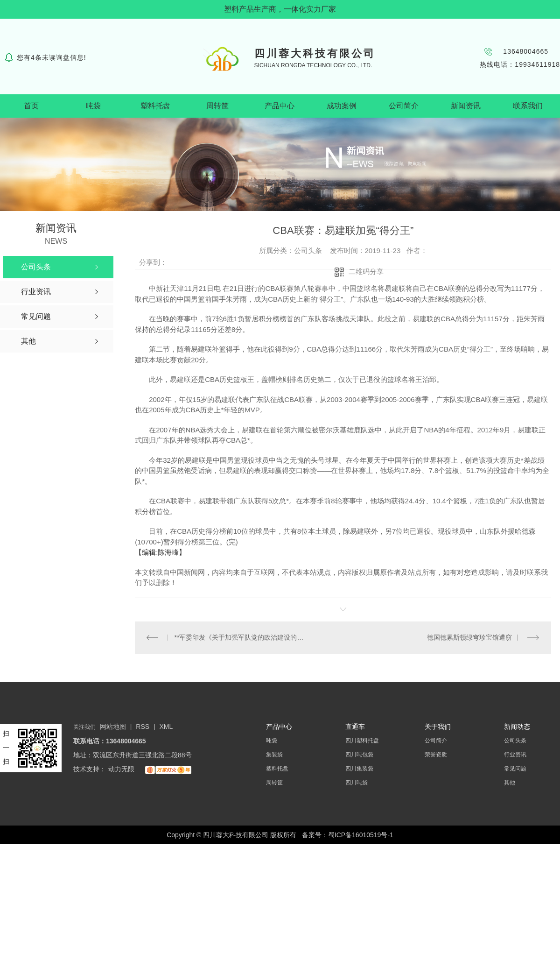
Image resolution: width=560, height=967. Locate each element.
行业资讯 (515, 755)
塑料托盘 (155, 106)
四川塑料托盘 (362, 741)
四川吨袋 (357, 783)
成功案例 (342, 106)
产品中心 (280, 106)
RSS (143, 727)
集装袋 (274, 755)
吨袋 (93, 106)
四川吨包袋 (359, 755)
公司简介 (404, 106)
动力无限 (121, 769)
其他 (510, 783)
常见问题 (515, 769)
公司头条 (515, 741)
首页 (31, 106)
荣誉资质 (436, 755)
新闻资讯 (466, 106)
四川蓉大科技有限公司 (315, 53)
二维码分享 (366, 272)
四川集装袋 (359, 769)
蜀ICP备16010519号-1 (361, 835)
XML (166, 727)
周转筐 (217, 106)
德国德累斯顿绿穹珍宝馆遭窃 (469, 638)
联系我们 (528, 106)
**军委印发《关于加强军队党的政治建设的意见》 (239, 638)
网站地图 (113, 727)
